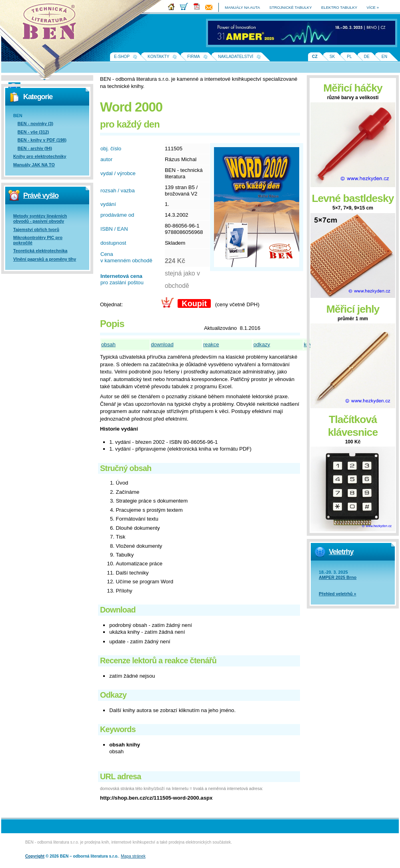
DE (367, 57)
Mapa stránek (133, 856)
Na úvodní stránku (52, 24)
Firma (194, 57)
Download (118, 610)
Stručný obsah (126, 468)
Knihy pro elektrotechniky (40, 156)
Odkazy (113, 695)
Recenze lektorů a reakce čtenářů (158, 660)
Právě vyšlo (41, 196)
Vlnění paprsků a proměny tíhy (45, 259)
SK (332, 57)
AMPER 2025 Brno (338, 577)
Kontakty (158, 57)
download (162, 344)
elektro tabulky (339, 7)
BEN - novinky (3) (35, 124)
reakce (211, 344)
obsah (108, 344)
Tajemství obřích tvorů (36, 229)
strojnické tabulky (290, 7)
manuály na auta (242, 7)
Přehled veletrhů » (338, 594)
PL (349, 57)
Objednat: (111, 304)
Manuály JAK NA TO (34, 165)
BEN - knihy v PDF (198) (42, 140)
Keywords (118, 729)
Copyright (35, 856)
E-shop (122, 57)
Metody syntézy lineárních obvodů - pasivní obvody (40, 218)
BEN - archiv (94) (35, 148)
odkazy (262, 344)
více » (373, 7)
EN (384, 57)
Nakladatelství (236, 57)
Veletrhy (341, 552)
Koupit (194, 303)
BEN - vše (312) (33, 132)
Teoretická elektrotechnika (40, 251)
